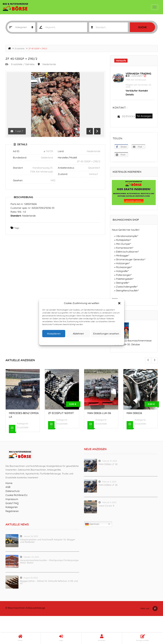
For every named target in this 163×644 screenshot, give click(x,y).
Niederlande (49, 64)
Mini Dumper (123, 244)
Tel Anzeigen (144, 116)
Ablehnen (78, 334)
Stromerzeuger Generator (130, 259)
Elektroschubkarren (127, 252)
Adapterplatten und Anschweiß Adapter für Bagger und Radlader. (48, 541)
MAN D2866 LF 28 (108, 464)
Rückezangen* (124, 267)
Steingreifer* (123, 283)
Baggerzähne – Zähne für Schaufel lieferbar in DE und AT (49, 582)
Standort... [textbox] (101, 27)
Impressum (96, 341)
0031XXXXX (130, 116)
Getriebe (30, 64)
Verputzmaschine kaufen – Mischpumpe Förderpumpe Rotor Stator (49, 561)
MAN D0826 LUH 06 (99, 413)
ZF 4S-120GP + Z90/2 (21, 59)
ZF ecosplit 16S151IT (61, 413)
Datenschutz (84, 341)
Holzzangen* (123, 263)
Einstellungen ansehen (106, 334)
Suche (142, 27)
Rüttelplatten (123, 240)
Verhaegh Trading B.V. (138, 75)
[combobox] (108, 27)
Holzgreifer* (122, 271)
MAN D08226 (134, 413)
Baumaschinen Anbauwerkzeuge (27, 608)
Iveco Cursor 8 (106, 506)
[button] (119, 303)
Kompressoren (124, 248)
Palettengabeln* (125, 279)
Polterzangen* (124, 275)
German (92, 524)
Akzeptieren (54, 334)
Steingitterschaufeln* (127, 290)
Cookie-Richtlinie (69, 341)
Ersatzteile (20, 49)
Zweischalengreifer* (127, 287)
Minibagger (122, 256)
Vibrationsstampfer (127, 236)
